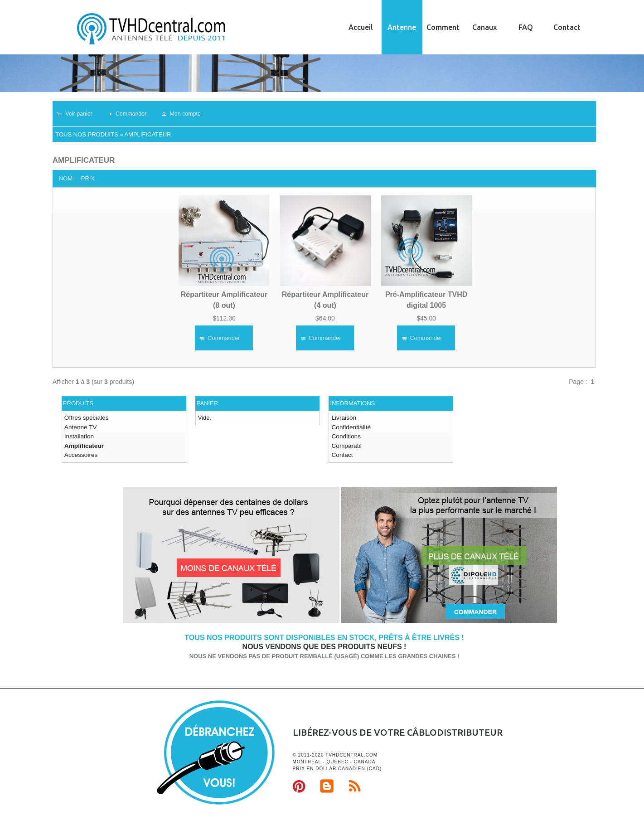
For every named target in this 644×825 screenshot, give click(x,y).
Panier (207, 403)
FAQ (526, 27)
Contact (567, 27)
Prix (88, 178)
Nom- (67, 178)
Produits (78, 403)
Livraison (343, 418)
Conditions (345, 435)
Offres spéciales (85, 418)
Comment (443, 27)
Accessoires (80, 453)
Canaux (484, 27)
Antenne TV (80, 426)
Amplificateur (148, 134)
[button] (78, 114)
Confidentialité (350, 426)
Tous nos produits (87, 134)
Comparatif (346, 444)
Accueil (361, 27)
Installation (78, 435)
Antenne (402, 27)
